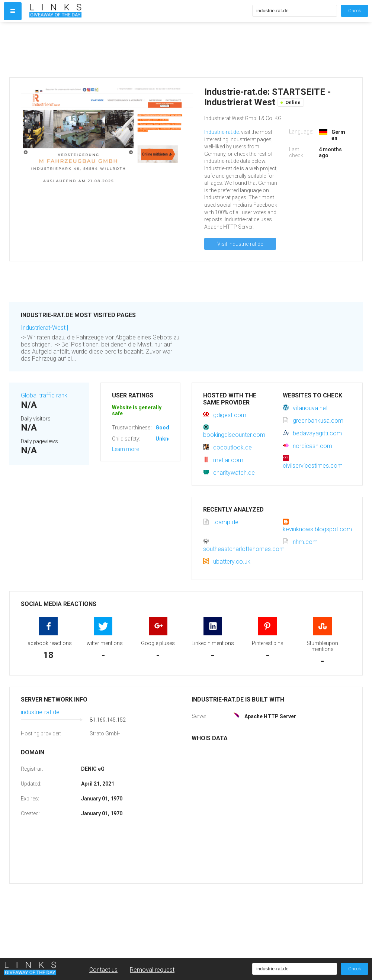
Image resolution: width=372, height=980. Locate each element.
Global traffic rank (44, 395)
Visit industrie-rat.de (240, 244)
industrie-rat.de (40, 712)
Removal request (152, 970)
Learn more (125, 449)
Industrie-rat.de (222, 132)
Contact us (103, 970)
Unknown (167, 439)
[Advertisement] (139, 50)
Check (355, 11)
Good (162, 428)
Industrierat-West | (44, 328)
